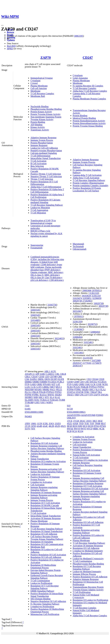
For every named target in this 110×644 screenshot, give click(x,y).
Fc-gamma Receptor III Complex (88, 86)
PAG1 (53, 390)
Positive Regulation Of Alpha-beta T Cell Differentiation (47, 191)
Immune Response (39, 145)
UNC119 (83, 395)
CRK (60, 377)
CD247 (88, 57)
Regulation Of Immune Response (46, 492)
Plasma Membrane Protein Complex (89, 99)
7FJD (81, 424)
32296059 (97, 298)
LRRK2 (46, 387)
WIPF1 (50, 402)
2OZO (58, 424)
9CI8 (69, 431)
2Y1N (28, 426)
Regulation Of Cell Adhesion (44, 534)
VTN (90, 395)
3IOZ (100, 421)
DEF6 (47, 379)
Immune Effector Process (84, 574)
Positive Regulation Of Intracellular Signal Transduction (47, 595)
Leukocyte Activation (40, 474)
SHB (36, 397)
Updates (11, 40)
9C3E (102, 429)
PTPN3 (58, 392)
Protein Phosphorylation (42, 143)
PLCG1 (28, 392)
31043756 (52, 305)
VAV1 (43, 402)
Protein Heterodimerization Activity (89, 123)
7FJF (92, 424)
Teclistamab (78, 246)
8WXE (70, 429)
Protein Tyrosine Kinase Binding (88, 126)
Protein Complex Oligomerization (88, 183)
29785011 (96, 290)
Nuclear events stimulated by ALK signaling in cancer (46, 235)
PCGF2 (77, 387)
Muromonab (78, 244)
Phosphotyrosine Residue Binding (46, 109)
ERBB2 (28, 382)
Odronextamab (80, 249)
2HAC (83, 421)
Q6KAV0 (71, 418)
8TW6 (103, 426)
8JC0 (85, 426)
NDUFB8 (29, 390)
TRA (100, 392)
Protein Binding (38, 122)
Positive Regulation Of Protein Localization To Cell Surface (87, 189)
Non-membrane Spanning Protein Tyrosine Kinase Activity (46, 118)
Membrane (35, 91)
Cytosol (34, 83)
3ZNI (33, 426)
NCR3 (70, 387)
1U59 (40, 424)
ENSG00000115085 (34, 412)
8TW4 (96, 426)
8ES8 (70, 426)
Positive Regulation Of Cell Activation (48, 555)
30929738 (77, 301)
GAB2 (33, 384)
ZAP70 (46, 57)
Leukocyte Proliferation (41, 583)
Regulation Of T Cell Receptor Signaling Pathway (45, 587)
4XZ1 (63, 426)
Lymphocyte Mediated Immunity (88, 551)
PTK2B (42, 392)
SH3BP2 (29, 397)
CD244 (95, 379)
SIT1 (47, 397)
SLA (52, 397)
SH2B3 (58, 395)
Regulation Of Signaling (42, 542)
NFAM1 (38, 390)
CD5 (47, 377)
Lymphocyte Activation (41, 482)
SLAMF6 (29, 400)
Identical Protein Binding (84, 118)
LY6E (99, 384)
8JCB (90, 426)
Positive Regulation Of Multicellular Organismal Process (47, 610)
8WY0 (77, 429)
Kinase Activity (38, 127)
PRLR (35, 392)
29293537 (77, 363)
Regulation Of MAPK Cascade (45, 505)
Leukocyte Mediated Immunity (87, 572)
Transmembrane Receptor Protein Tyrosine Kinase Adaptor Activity (88, 588)
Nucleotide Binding (40, 106)
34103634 (86, 296)
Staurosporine (37, 245)
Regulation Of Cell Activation (44, 443)
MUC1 (59, 387)
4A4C (45, 426)
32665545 (35, 310)
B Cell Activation (39, 163)
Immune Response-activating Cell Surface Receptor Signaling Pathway (47, 470)
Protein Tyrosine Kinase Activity (46, 114)
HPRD (10, 49)
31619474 (77, 298)
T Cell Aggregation (39, 210)
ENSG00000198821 (76, 412)
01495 (28, 409)
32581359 (77, 322)
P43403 (28, 416)
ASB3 (43, 374)
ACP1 (53, 371)
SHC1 (41, 397)
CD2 (89, 379)
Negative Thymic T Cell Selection (46, 176)
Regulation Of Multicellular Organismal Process (43, 566)
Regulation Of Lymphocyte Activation (48, 461)
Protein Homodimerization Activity (89, 121)
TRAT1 (70, 395)
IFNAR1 (47, 384)
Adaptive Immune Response (43, 138)
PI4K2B (85, 387)
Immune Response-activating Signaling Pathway (44, 496)
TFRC (87, 392)
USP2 (37, 402)
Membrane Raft (38, 96)
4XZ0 (57, 426)
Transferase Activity (40, 130)
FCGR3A (52, 382)
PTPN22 (50, 392)
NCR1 (105, 384)
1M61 (34, 424)
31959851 (87, 298)
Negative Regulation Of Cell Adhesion (48, 601)
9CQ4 (80, 431)
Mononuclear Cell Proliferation (45, 614)
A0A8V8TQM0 (88, 415)
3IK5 (95, 421)
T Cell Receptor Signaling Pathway (47, 205)
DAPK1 (34, 379)
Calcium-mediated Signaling (44, 153)
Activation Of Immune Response (46, 518)
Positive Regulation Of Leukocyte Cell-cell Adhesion (88, 537)
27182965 (87, 301)
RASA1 (43, 395)
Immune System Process (42, 140)
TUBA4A (54, 400)
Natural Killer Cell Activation (86, 455)
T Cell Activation (38, 161)
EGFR (61, 379)
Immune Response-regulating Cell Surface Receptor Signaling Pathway (47, 447)
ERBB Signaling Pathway (42, 591)
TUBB (62, 400)
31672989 (96, 360)
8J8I (80, 426)
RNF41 (51, 395)
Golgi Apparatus (80, 78)
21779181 (87, 363)
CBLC (28, 377)
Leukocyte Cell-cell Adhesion (44, 148)
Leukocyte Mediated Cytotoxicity (88, 559)
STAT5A (71, 392)
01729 (70, 409)
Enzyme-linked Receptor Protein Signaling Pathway (46, 572)
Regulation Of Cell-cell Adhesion (46, 557)
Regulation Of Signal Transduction (47, 531)
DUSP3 (54, 379)
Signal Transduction (40, 459)
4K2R (51, 426)
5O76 (27, 429)
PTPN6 (28, 395)
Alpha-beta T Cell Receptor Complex (90, 91)
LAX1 (28, 387)
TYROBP (29, 402)
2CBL (45, 424)
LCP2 (39, 387)
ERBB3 (36, 382)
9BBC (96, 429)
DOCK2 (93, 382)
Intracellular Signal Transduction (46, 158)
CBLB (63, 374)
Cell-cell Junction (39, 88)
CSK (27, 379)
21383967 (79, 329)
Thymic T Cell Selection (42, 179)
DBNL (41, 379)
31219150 (87, 358)
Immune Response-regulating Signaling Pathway (44, 489)
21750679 (97, 363)
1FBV (28, 424)
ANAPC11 (30, 374)
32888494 (95, 332)
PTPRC (36, 395)
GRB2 (39, 384)
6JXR (75, 424)
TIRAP (94, 392)
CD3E (41, 377)
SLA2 (57, 397)
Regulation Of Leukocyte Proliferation (90, 600)
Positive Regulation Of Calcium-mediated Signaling (46, 201)
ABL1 (47, 371)
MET (52, 387)
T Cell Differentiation (40, 156)
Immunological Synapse (42, 78)
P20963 (100, 415)
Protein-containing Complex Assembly (91, 186)
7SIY (33, 429)
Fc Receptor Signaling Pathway (45, 604)
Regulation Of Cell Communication (47, 544)
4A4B (39, 426)
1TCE (70, 421)
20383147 (77, 366)
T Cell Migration (38, 213)
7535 (27, 406)
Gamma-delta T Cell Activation (87, 175)
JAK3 (88, 384)
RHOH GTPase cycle (40, 231)
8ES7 (103, 424)
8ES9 (75, 426)
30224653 (59, 338)
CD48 (76, 382)
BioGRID (11, 46)
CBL (57, 374)
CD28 (101, 379)
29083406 (87, 290)
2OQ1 (51, 424)
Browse (10, 32)
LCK (34, 387)
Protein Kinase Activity (41, 112)
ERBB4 (44, 382)
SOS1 (37, 400)
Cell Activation (37, 485)
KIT (53, 384)
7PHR (97, 424)
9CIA (75, 431)
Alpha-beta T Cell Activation (86, 178)
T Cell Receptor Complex (42, 94)
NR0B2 (46, 390)
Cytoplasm (35, 81)
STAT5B (79, 392)
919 (69, 406)
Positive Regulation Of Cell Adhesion (90, 577)
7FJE (87, 424)
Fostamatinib (37, 248)
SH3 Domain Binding (41, 599)
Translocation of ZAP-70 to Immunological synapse (43, 222)
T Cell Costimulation (40, 581)
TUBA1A (44, 400)
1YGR (76, 421)
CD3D (70, 382)
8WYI (84, 429)
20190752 (92, 324)
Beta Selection (37, 166)
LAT (58, 384)
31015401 (88, 342)
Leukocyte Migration (40, 208)
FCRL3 (61, 382)
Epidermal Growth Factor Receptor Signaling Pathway (47, 577)
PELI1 (59, 390)
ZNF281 (104, 395)
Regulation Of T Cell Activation (45, 503)
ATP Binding (36, 125)
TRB (77, 395)
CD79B (53, 377)
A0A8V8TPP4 (74, 415)
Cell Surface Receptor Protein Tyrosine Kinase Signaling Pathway (47, 538)
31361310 (94, 293)
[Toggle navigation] (2, 25)
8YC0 (90, 429)
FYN (27, 384)
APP (37, 374)
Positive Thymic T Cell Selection (46, 174)
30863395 (79, 36)
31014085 (35, 320)
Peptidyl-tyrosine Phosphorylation (46, 151)
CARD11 (50, 374)
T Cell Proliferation (82, 592)
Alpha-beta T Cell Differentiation (46, 187)
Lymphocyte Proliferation (42, 606)
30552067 (77, 311)
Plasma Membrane (39, 86)
